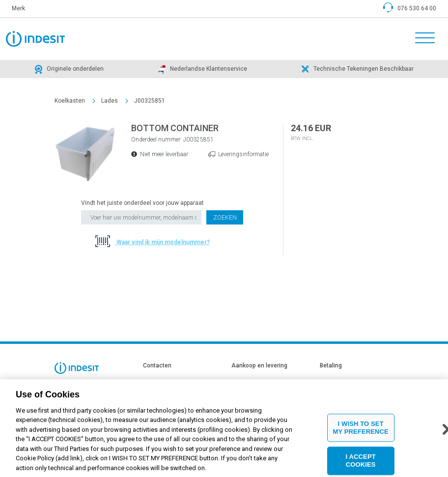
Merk (18, 8)
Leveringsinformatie (243, 154)
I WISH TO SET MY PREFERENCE (360, 433)
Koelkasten (70, 101)
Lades (110, 101)
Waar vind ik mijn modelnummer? (162, 242)
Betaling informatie (343, 382)
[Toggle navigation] (422, 39)
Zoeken (225, 218)
